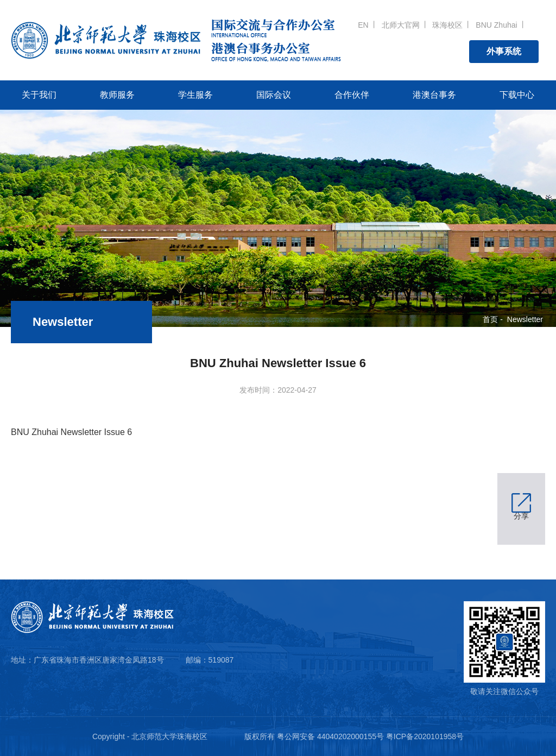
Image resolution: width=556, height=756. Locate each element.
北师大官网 (401, 25)
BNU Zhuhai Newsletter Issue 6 (71, 432)
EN (363, 25)
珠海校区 (447, 25)
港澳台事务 (434, 95)
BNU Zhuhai (496, 25)
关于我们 (39, 95)
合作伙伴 (352, 95)
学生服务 (195, 95)
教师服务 (117, 95)
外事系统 (504, 51)
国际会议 (274, 95)
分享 (521, 516)
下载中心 (517, 95)
